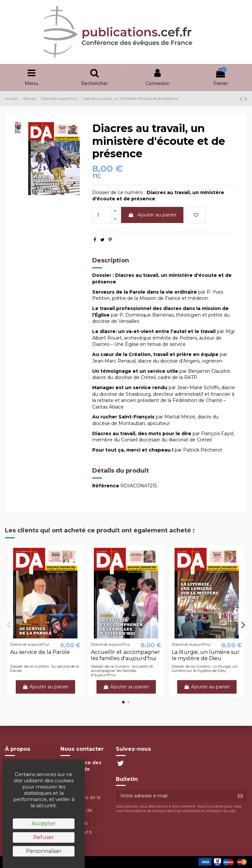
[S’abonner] (240, 796)
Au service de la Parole (40, 652)
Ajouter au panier (152, 215)
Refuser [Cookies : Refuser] (44, 837)
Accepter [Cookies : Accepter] (44, 823)
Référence (106, 486)
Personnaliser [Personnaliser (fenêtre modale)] (44, 851)
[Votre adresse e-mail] (175, 796)
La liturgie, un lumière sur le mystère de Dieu (206, 655)
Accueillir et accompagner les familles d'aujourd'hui (126, 655)
